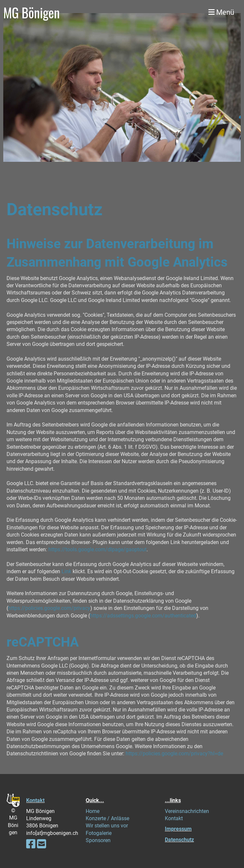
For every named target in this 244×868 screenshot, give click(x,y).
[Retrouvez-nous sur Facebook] (31, 844)
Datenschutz (179, 840)
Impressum (178, 829)
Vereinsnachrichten (187, 811)
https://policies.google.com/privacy (49, 608)
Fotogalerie (99, 833)
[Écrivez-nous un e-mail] (42, 844)
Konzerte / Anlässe (107, 818)
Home (93, 811)
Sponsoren (98, 840)
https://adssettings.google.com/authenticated (143, 616)
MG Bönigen (32, 12)
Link (66, 571)
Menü (221, 12)
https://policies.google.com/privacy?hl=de (174, 754)
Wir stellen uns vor (107, 826)
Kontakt (35, 800)
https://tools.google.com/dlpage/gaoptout (97, 549)
